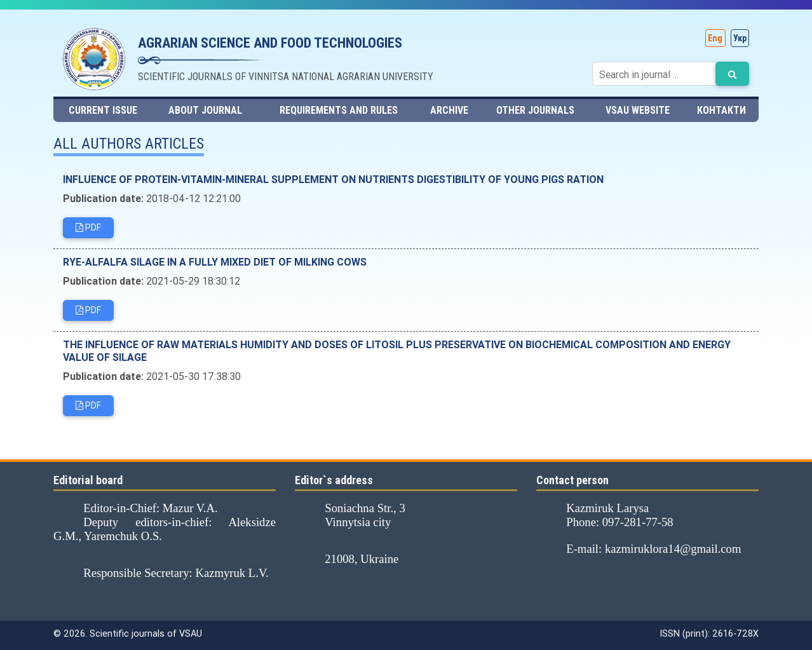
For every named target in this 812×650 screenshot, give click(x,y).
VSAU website (638, 110)
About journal (205, 110)
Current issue (103, 110)
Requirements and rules (339, 110)
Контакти (721, 110)
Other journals (535, 110)
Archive (449, 110)
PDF (88, 229)
